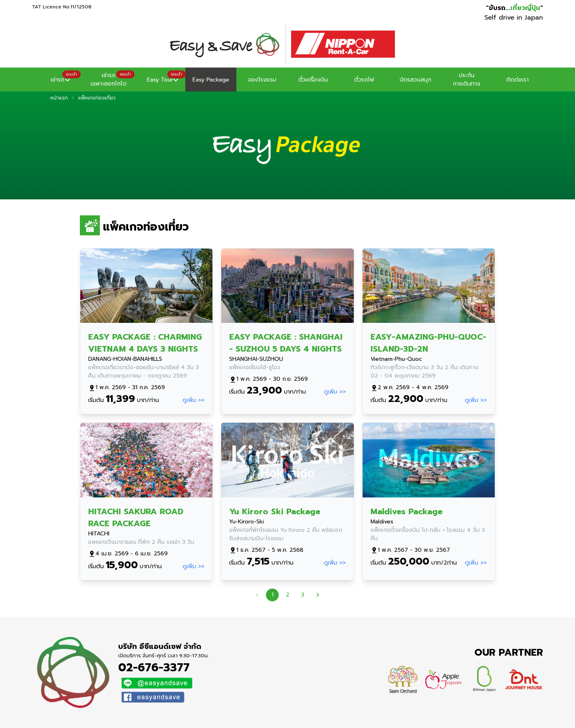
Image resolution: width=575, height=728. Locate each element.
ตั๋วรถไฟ (364, 80)
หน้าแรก (59, 98)
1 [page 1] (272, 595)
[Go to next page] (318, 595)
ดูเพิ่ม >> (193, 400)
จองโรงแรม (262, 80)
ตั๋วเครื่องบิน (313, 80)
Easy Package (211, 80)
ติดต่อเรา (517, 80)
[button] (57, 80)
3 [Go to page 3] (303, 595)
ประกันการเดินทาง (467, 80)
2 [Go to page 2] (287, 595)
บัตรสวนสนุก (415, 80)
